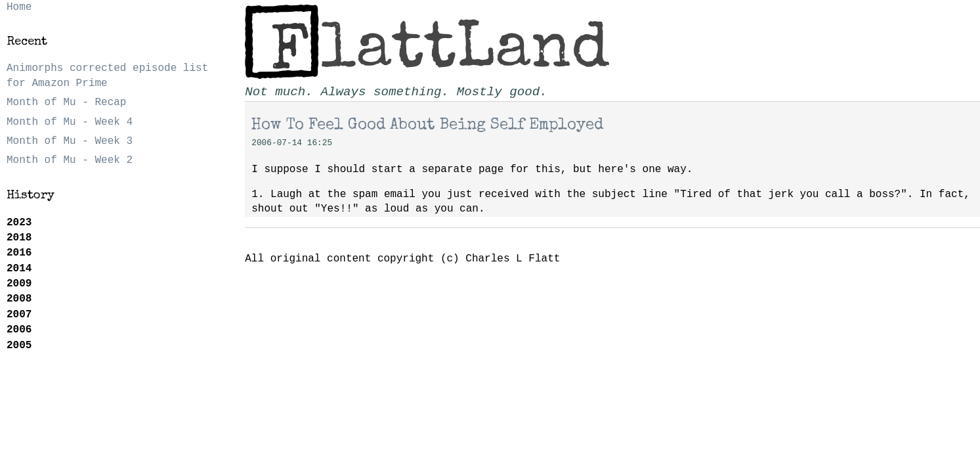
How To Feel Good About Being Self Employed (427, 125)
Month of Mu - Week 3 (70, 141)
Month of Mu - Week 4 (70, 122)
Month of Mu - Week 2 (70, 160)
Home (19, 7)
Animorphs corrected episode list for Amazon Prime (107, 76)
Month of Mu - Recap (66, 102)
